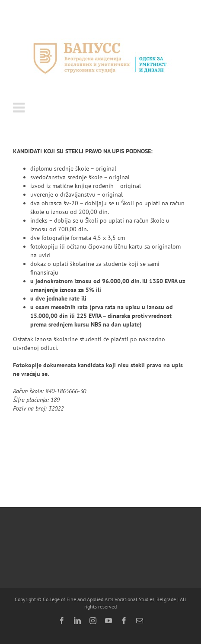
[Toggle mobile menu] (20, 107)
